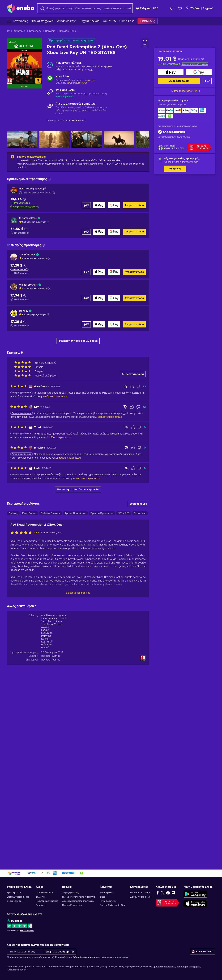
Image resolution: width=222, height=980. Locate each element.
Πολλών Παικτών (51, 694)
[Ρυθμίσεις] (147, 8)
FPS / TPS (124, 694)
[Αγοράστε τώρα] (171, 72)
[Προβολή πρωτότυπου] (126, 567)
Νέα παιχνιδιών (107, 893)
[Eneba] (20, 8)
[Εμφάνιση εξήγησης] (48, 222)
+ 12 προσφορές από (185, 91)
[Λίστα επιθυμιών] (172, 8)
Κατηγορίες (35, 31)
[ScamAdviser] (172, 132)
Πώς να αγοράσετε (44, 893)
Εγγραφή (208, 8)
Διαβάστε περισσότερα (78, 774)
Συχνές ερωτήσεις (70, 893)
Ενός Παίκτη (29, 694)
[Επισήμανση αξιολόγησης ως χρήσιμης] (132, 567)
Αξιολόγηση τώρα (133, 555)
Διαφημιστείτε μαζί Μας (141, 897)
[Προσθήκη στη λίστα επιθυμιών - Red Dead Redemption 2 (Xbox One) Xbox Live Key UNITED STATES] (145, 44)
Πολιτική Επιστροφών (72, 905)
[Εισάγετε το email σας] (25, 952)
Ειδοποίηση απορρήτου (188, 967)
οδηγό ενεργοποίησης (77, 83)
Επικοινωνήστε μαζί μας (18, 897)
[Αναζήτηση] (85, 8)
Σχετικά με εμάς (14, 893)
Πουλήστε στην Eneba (141, 893)
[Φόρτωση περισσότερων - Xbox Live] (50, 79)
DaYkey (24, 311)
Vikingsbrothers (28, 285)
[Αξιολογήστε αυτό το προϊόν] (22, 713)
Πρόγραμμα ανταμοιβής (47, 901)
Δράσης (13, 694)
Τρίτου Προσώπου (75, 694)
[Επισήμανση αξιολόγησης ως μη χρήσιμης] (138, 567)
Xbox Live (90, 80)
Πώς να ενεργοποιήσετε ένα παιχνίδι (79, 897)
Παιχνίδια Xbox (67, 31)
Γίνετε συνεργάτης (108, 901)
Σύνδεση (193, 8)
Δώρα (103, 897)
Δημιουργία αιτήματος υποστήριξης (78, 901)
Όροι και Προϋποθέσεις (164, 967)
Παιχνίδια (50, 31)
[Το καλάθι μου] (180, 8)
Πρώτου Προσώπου (102, 694)
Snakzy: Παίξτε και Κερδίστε (113, 905)
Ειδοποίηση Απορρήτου (85, 957)
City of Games (27, 255)
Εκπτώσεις (41, 905)
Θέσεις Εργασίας (15, 901)
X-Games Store (28, 218)
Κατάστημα (20, 31)
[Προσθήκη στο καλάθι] (207, 81)
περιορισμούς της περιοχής (80, 69)
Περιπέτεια (140, 694)
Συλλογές (40, 897)
